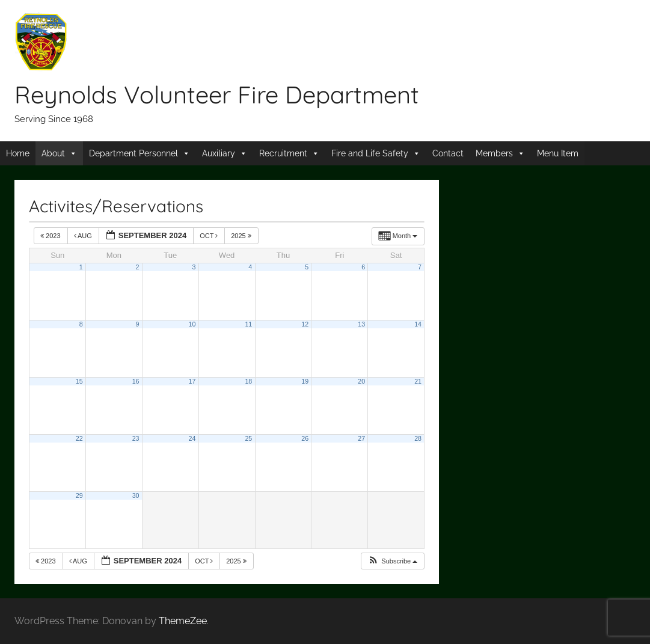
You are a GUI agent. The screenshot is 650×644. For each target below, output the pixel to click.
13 (361, 324)
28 (418, 438)
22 (79, 438)
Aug (84, 236)
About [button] (53, 153)
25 (248, 438)
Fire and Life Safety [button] (370, 153)
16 (136, 381)
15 (79, 381)
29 (79, 495)
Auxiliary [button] (219, 153)
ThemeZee (183, 621)
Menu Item (558, 153)
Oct (210, 236)
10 (192, 324)
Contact (448, 153)
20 (361, 381)
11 (248, 324)
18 (248, 381)
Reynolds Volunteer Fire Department (217, 94)
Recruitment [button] (283, 153)
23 (136, 438)
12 (305, 324)
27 (361, 438)
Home (18, 153)
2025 (242, 236)
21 (418, 381)
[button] (392, 561)
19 (305, 381)
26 (305, 438)
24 (192, 438)
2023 (51, 236)
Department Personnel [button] (133, 153)
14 (418, 324)
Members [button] (494, 153)
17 (192, 381)
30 (136, 495)
